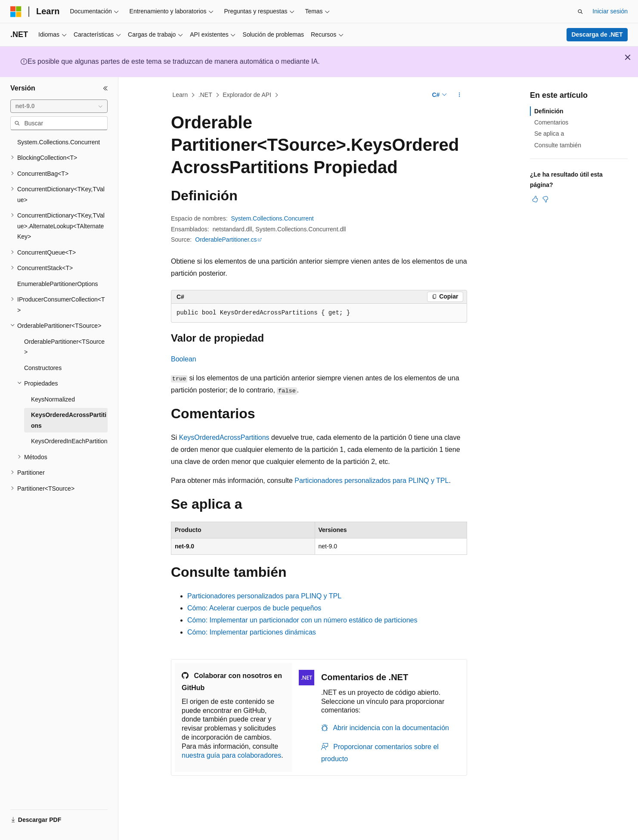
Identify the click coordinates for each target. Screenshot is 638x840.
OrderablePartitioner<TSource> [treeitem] (64, 347)
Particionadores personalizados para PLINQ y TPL (372, 481)
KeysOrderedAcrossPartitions (224, 437)
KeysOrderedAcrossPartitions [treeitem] (69, 420)
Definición (549, 111)
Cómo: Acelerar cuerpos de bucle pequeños (254, 608)
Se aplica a (549, 134)
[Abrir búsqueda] (580, 12)
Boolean (184, 359)
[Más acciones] (460, 95)
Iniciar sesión (610, 11)
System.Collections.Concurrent (273, 218)
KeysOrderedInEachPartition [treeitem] (69, 441)
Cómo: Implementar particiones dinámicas (252, 632)
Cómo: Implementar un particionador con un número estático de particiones (302, 620)
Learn (180, 95)
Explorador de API (247, 95)
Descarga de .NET (597, 34)
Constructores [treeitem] (43, 368)
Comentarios (551, 122)
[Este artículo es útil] (535, 199)
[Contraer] (105, 88)
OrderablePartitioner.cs (226, 240)
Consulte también (558, 145)
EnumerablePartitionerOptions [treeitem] (58, 284)
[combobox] (59, 106)
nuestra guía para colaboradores (231, 755)
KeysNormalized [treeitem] (53, 399)
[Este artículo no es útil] (545, 199)
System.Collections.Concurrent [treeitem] (59, 142)
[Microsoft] (16, 12)
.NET (205, 95)
